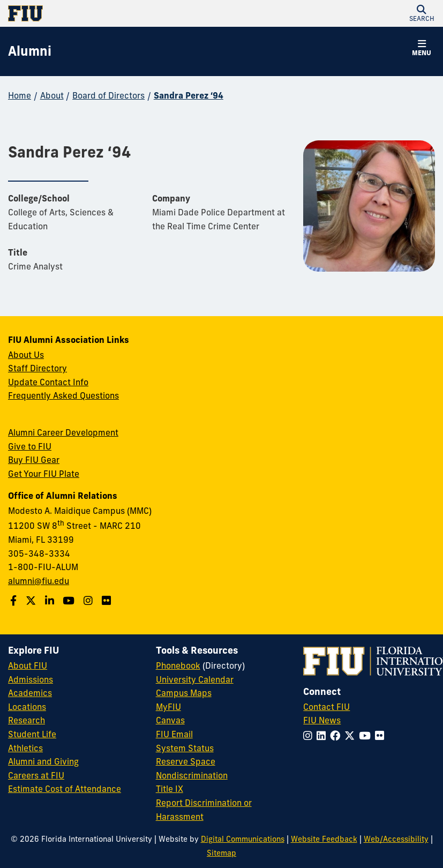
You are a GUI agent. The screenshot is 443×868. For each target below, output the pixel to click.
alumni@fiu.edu (39, 581)
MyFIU (168, 707)
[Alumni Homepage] (30, 51)
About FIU (28, 665)
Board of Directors (108, 95)
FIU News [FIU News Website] (322, 720)
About (52, 95)
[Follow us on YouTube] (70, 601)
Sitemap (222, 853)
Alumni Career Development (63, 432)
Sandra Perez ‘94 (189, 95)
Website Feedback (324, 839)
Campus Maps (184, 693)
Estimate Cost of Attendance (65, 789)
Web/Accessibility (396, 839)
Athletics (25, 748)
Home (20, 95)
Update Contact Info (48, 382)
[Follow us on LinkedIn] (51, 601)
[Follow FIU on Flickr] (382, 736)
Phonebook (178, 665)
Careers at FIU (36, 775)
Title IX (170, 789)
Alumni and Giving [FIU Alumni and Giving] (43, 761)
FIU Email (174, 734)
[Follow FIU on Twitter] (352, 736)
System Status (185, 748)
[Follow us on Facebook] (15, 601)
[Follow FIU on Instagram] (310, 736)
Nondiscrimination (192, 775)
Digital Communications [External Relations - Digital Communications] (243, 839)
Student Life (32, 734)
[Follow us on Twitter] (32, 601)
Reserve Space (186, 761)
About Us (26, 355)
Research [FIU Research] (27, 720)
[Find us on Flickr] (108, 601)
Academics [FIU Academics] (30, 693)
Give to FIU (30, 446)
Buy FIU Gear (34, 460)
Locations (27, 707)
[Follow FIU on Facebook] (337, 736)
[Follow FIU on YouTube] (367, 736)
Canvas (170, 720)
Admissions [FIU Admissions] (31, 679)
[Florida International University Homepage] (115, 13)
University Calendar (195, 679)
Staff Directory (37, 368)
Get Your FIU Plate (44, 474)
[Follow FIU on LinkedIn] (323, 736)
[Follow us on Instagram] (89, 601)
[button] (422, 13)
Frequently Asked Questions (63, 395)
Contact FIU (326, 707)
